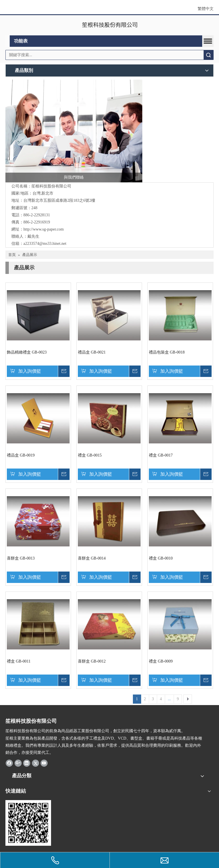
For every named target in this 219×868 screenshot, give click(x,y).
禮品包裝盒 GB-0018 (167, 352)
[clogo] (110, 25)
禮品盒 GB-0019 (21, 455)
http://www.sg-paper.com (43, 229)
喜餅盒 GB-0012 (92, 661)
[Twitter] (36, 763)
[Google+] (18, 763)
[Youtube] (44, 763)
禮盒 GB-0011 (19, 661)
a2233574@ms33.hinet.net (45, 244)
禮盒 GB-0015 (90, 455)
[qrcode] (28, 823)
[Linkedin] (27, 763)
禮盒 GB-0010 (161, 558)
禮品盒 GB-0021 (92, 352)
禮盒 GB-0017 (161, 455)
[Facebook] (9, 763)
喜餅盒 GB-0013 (21, 558)
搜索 (208, 55)
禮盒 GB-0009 (161, 661)
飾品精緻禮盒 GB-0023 (27, 352)
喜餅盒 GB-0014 (92, 558)
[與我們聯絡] (74, 131)
